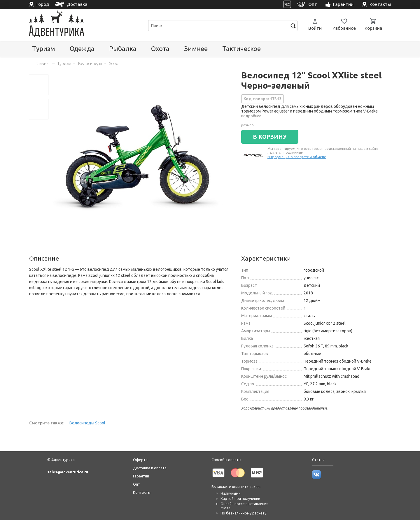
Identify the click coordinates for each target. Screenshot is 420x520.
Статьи (318, 460)
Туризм (44, 49)
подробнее (251, 116)
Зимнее (196, 49)
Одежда (82, 49)
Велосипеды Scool (87, 423)
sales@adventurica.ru (68, 472)
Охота (160, 49)
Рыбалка (123, 49)
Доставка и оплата (150, 468)
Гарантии (141, 476)
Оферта (140, 460)
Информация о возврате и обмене (297, 157)
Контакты (142, 492)
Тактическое (242, 49)
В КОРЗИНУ (270, 137)
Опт (136, 484)
